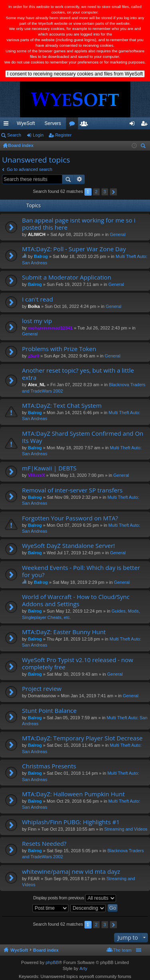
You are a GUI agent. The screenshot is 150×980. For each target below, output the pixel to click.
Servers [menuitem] (53, 123)
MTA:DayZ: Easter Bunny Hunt (64, 632)
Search (14, 135)
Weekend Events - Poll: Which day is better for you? (81, 571)
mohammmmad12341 (50, 328)
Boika (34, 306)
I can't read (37, 299)
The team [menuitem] (122, 950)
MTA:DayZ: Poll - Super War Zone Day (74, 249)
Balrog (41, 256)
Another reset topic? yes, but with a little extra (78, 374)
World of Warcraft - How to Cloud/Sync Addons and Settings (76, 600)
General (118, 234)
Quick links (8, 125)
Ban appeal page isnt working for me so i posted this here (79, 224)
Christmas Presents (49, 766)
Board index (46, 950)
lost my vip (37, 321)
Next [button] (113, 192)
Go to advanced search (30, 169)
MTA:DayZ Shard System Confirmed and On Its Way (83, 437)
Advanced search (79, 179)
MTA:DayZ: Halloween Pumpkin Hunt (73, 794)
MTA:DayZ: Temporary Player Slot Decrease (82, 738)
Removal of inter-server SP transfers (72, 490)
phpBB (52, 962)
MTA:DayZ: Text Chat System (62, 406)
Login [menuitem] (134, 125)
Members (103, 125)
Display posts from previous (75, 898)
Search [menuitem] (144, 147)
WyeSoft (26, 123)
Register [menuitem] (146, 125)
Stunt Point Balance (49, 711)
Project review (42, 689)
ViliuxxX (37, 475)
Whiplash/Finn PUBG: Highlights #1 (71, 822)
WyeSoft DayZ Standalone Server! (68, 546)
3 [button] (105, 192)
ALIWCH (37, 234)
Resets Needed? (44, 844)
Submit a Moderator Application (67, 277)
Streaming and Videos (126, 829)
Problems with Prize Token (59, 349)
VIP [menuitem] (75, 123)
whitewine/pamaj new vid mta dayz (71, 872)
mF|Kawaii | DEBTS (49, 468)
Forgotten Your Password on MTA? (70, 518)
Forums (91, 125)
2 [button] (96, 192)
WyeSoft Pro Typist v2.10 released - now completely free (78, 664)
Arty (84, 968)
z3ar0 (34, 356)
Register (63, 135)
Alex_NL (37, 385)
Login (38, 135)
